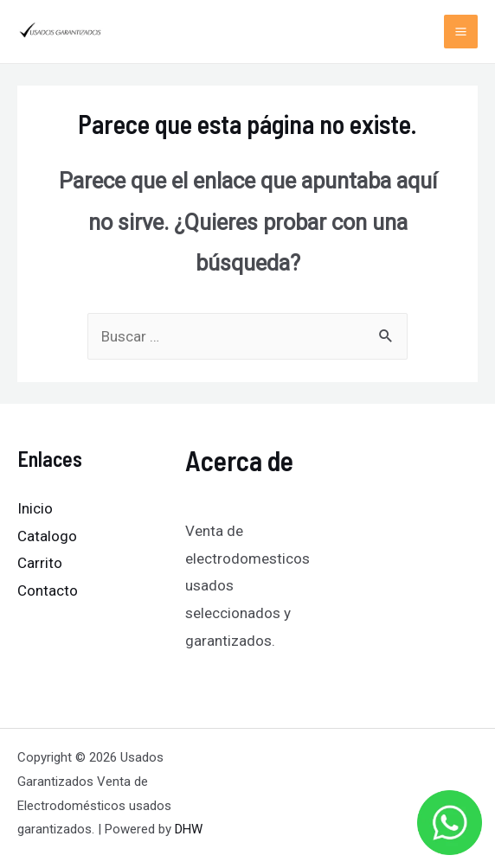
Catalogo (47, 536)
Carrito (40, 563)
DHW (189, 829)
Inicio (35, 508)
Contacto (48, 590)
